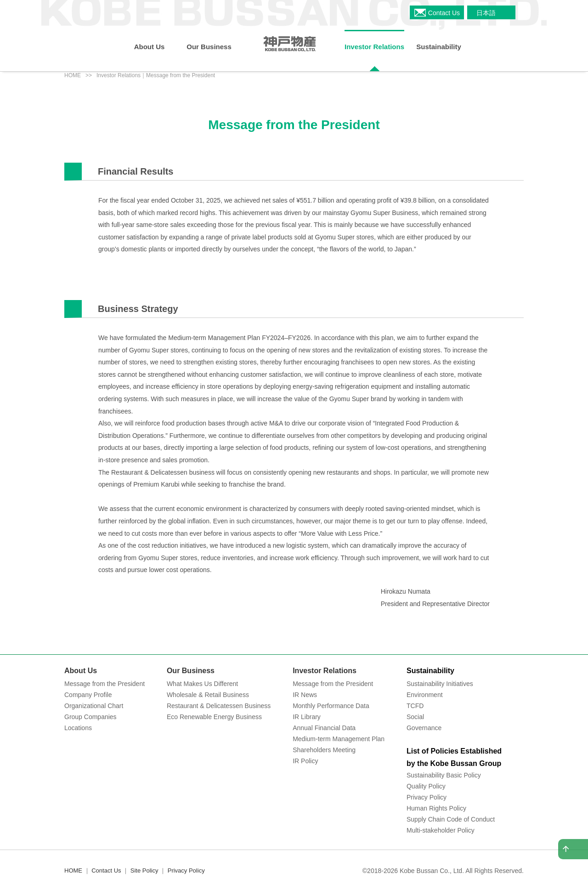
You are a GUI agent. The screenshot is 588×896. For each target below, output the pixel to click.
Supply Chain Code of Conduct (451, 819)
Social (415, 717)
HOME (73, 75)
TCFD (415, 706)
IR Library (307, 717)
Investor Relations (325, 671)
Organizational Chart (94, 706)
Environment (425, 695)
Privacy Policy (427, 797)
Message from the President (105, 684)
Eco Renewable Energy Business (214, 717)
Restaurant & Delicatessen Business (219, 706)
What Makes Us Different (202, 684)
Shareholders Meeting (324, 750)
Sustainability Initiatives (440, 684)
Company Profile (88, 695)
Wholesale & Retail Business (208, 695)
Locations (78, 728)
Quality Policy (426, 786)
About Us (81, 671)
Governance (424, 728)
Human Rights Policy (436, 808)
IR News (305, 695)
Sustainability (430, 671)
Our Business (191, 671)
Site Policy (144, 870)
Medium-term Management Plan (339, 739)
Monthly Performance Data (331, 706)
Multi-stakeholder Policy (441, 830)
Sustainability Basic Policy (444, 775)
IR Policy (305, 761)
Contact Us (106, 870)
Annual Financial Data (324, 728)
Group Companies (90, 717)
